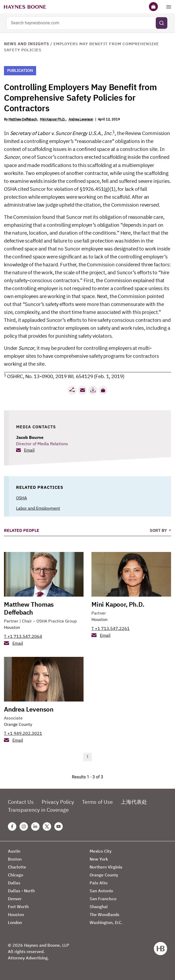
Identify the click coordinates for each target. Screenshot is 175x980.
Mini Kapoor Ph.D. (53, 119)
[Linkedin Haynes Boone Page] (35, 826)
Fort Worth (18, 907)
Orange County (18, 724)
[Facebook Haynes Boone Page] (12, 826)
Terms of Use (97, 802)
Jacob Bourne (30, 437)
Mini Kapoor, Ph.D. (118, 604)
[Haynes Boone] (25, 7)
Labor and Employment (38, 508)
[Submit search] (162, 23)
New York (99, 859)
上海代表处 (134, 802)
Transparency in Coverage (38, 810)
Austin (14, 851)
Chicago (16, 875)
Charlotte (17, 867)
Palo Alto (99, 883)
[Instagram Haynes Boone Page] (24, 826)
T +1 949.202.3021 (23, 733)
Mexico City (101, 851)
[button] (103, 390)
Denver (15, 899)
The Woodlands (104, 914)
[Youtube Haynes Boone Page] (59, 826)
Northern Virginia (106, 867)
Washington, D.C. (106, 922)
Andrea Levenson (81, 119)
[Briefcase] (153, 7)
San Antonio (101, 891)
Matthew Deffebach (23, 119)
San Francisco (103, 899)
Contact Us (21, 802)
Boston (15, 859)
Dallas (14, 883)
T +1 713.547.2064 (23, 636)
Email (29, 450)
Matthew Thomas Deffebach (29, 608)
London (15, 922)
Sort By (159, 530)
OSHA (21, 498)
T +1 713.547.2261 (111, 628)
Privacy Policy (58, 802)
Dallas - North (21, 891)
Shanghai (99, 907)
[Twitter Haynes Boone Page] (47, 826)
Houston (12, 627)
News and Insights (26, 44)
